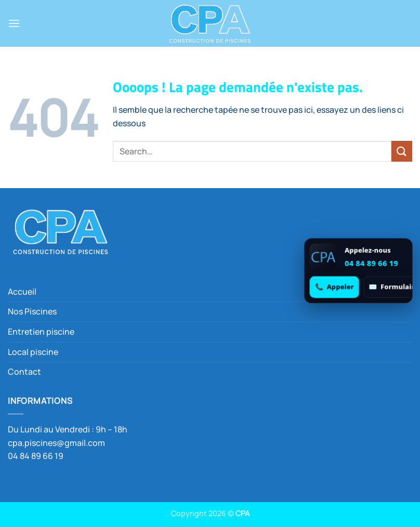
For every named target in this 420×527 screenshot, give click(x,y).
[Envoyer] (402, 151)
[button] (14, 23)
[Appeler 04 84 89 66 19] (334, 287)
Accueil (22, 292)
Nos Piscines (32, 311)
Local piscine (33, 352)
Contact (24, 372)
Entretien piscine (41, 332)
